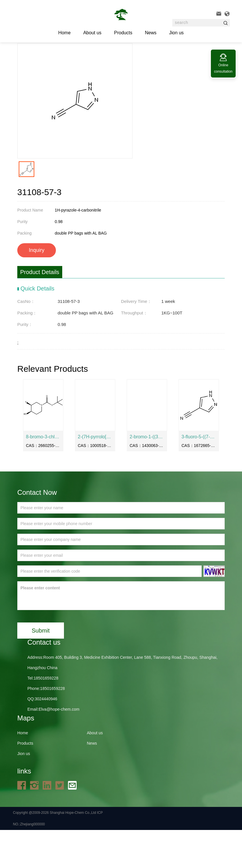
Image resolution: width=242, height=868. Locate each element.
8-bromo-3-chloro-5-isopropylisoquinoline (43, 475)
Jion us (176, 33)
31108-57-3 (135, 57)
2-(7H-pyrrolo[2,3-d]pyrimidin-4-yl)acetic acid (95, 475)
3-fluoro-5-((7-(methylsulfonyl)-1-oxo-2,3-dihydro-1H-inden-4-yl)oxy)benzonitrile (199, 475)
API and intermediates (101, 57)
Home (51, 57)
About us (92, 33)
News (151, 33)
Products (123, 33)
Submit (41, 669)
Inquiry (37, 288)
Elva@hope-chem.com (59, 747)
